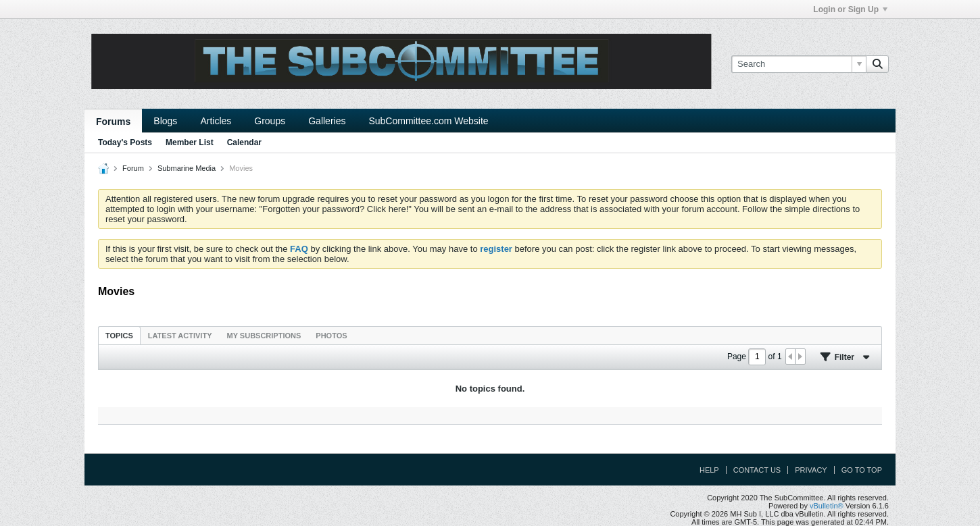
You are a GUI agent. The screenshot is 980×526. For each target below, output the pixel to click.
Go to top (862, 470)
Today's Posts (125, 142)
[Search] (799, 64)
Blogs (165, 121)
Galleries (327, 121)
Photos (331, 336)
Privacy (811, 470)
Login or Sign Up (850, 9)
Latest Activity (180, 336)
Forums (113, 122)
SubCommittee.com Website (428, 121)
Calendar (244, 142)
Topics (119, 336)
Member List (190, 142)
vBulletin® (827, 506)
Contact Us (757, 470)
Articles (216, 121)
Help (709, 470)
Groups (270, 121)
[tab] (119, 335)
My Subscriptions (264, 336)
